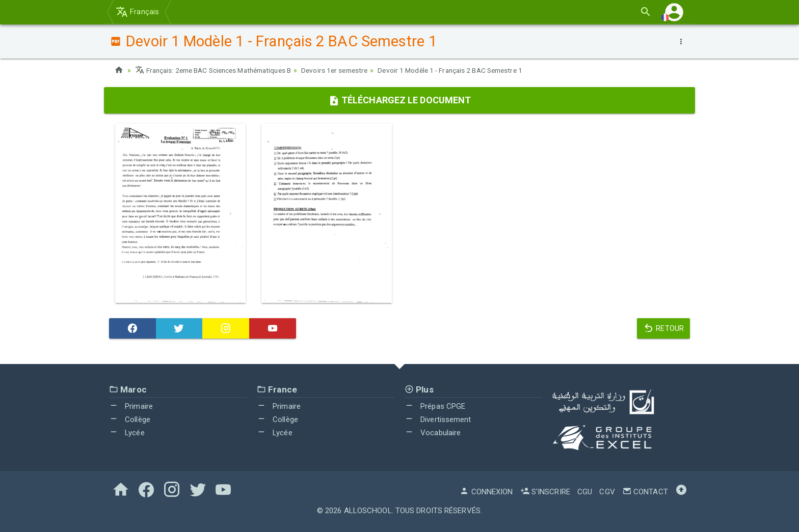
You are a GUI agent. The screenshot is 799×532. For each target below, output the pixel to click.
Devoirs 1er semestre (348, 70)
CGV (607, 492)
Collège (130, 419)
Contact (645, 492)
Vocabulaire (433, 432)
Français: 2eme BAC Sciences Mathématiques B (219, 70)
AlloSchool (368, 511)
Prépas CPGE (435, 406)
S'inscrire (545, 492)
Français (137, 12)
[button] (674, 12)
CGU (585, 492)
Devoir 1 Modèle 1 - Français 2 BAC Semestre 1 (469, 70)
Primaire (131, 406)
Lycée (127, 432)
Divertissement (438, 419)
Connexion (486, 492)
